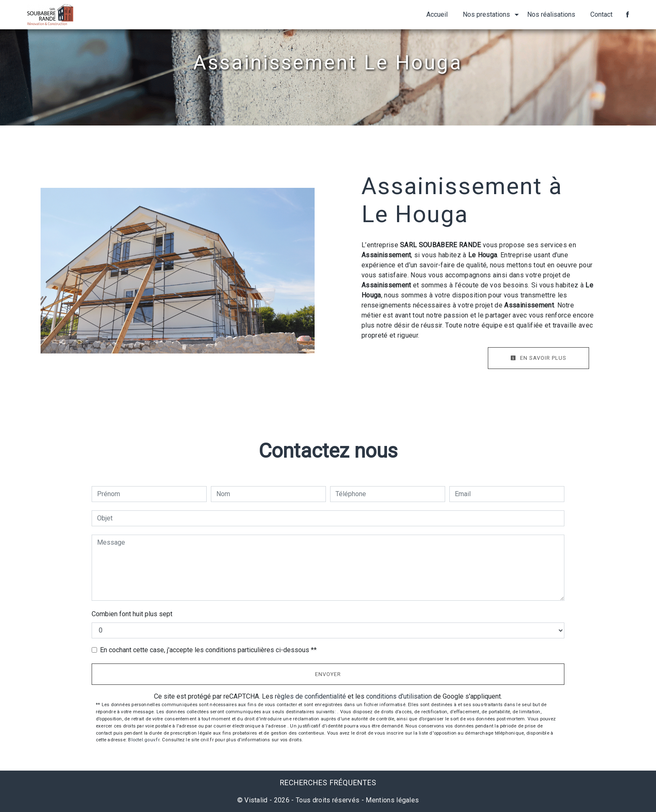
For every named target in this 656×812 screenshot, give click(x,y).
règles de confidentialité (310, 696)
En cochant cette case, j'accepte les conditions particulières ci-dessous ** (208, 650)
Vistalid (256, 800)
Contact (601, 14)
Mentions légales (391, 800)
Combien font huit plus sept (132, 614)
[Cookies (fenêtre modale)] (3, 807)
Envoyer (328, 674)
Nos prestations (486, 14)
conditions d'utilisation (399, 696)
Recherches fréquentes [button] (328, 783)
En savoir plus (538, 358)
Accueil (437, 14)
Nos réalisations (551, 14)
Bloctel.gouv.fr (143, 740)
